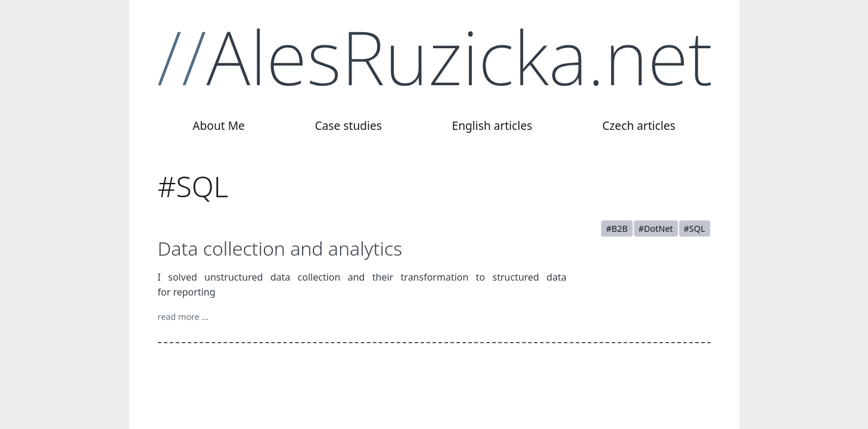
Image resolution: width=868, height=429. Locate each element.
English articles (492, 125)
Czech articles (639, 125)
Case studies (348, 125)
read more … (183, 317)
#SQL (695, 229)
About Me (219, 125)
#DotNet (656, 229)
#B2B (617, 229)
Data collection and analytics (280, 248)
